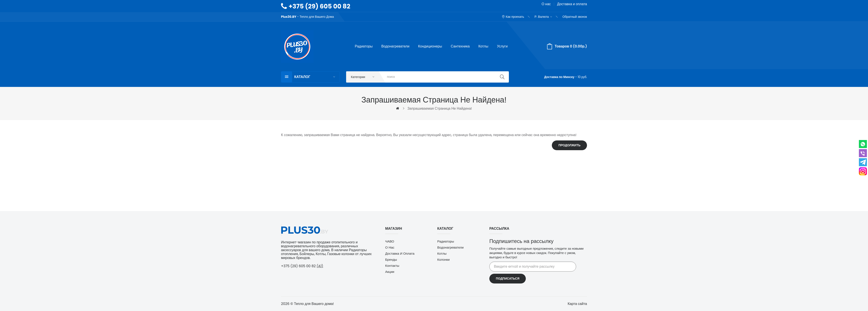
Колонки (443, 260)
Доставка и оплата (572, 4)
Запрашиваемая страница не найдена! (440, 108)
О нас (546, 4)
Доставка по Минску (559, 77)
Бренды (391, 260)
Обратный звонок (575, 17)
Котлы (442, 253)
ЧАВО (390, 241)
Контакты (392, 266)
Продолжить (569, 145)
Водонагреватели (450, 247)
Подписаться (508, 278)
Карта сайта (577, 304)
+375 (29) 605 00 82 (319, 6)
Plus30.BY (289, 17)
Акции (390, 272)
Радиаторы (446, 241)
